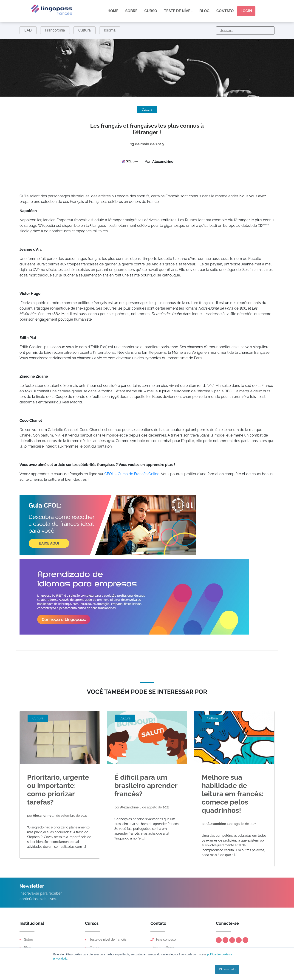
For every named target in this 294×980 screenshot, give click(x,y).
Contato (225, 11)
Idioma (110, 30)
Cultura (85, 30)
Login (246, 11)
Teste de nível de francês (108, 940)
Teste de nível (178, 11)
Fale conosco (163, 940)
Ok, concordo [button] (227, 969)
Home (113, 11)
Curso (151, 11)
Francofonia (55, 30)
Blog (204, 11)
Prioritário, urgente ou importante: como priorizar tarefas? (58, 790)
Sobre (131, 11)
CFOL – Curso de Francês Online (132, 474)
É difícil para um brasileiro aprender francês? (146, 786)
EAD (28, 30)
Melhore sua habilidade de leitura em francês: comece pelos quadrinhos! (233, 794)
